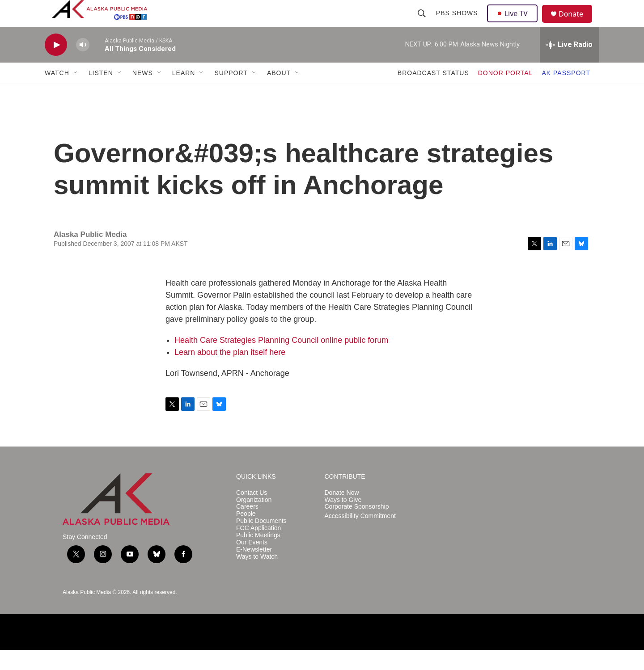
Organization (254, 520)
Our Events (252, 563)
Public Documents (261, 541)
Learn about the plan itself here (230, 372)
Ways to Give (343, 520)
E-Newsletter (254, 570)
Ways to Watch (257, 577)
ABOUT (279, 93)
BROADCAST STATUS (433, 93)
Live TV (515, 23)
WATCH (57, 93)
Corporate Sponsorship (357, 527)
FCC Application (258, 548)
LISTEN (101, 93)
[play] (56, 65)
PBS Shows (458, 23)
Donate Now (342, 513)
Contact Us (252, 513)
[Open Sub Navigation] (76, 93)
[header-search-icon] (423, 23)
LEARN (184, 93)
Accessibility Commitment (360, 536)
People (246, 534)
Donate (576, 24)
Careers (247, 527)
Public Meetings (258, 555)
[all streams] (570, 65)
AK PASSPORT (566, 93)
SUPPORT (231, 93)
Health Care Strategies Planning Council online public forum (281, 360)
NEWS (143, 93)
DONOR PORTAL (506, 93)
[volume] (83, 65)
